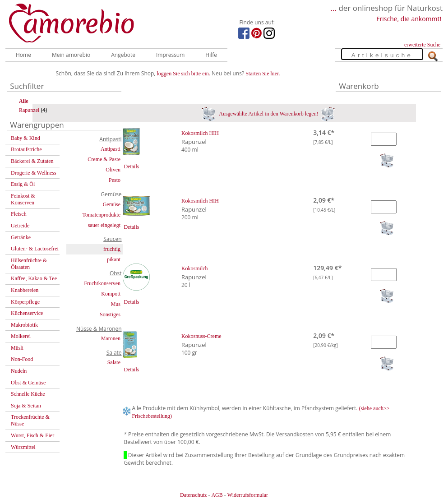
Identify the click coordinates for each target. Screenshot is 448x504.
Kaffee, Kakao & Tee (34, 278)
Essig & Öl (23, 184)
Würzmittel (23, 447)
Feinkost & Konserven (23, 199)
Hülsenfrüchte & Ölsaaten (29, 264)
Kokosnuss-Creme (201, 336)
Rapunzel (29, 110)
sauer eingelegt (104, 225)
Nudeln (19, 371)
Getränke (21, 237)
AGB (217, 495)
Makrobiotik (24, 325)
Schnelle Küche (28, 394)
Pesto (115, 180)
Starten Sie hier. (263, 74)
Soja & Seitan (26, 406)
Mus (116, 304)
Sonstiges (110, 314)
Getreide (20, 226)
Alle (24, 101)
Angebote (123, 55)
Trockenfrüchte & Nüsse (30, 420)
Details (131, 166)
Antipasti (111, 149)
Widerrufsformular (248, 495)
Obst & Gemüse (28, 383)
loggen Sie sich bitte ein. (184, 74)
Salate (114, 362)
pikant (114, 259)
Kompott (111, 294)
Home (23, 55)
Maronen (111, 338)
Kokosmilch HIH (200, 133)
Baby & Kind (25, 138)
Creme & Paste (104, 159)
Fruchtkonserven (102, 283)
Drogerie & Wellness (34, 173)
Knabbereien (25, 290)
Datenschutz (193, 495)
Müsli (17, 348)
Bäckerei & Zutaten (32, 161)
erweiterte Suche (422, 45)
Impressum (170, 55)
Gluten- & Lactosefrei (35, 249)
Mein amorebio (71, 55)
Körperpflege (25, 302)
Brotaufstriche (26, 149)
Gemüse (112, 204)
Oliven (113, 170)
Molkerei (21, 336)
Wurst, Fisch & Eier (32, 435)
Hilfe (211, 55)
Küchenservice (27, 313)
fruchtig (112, 249)
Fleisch (19, 214)
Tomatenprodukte (102, 215)
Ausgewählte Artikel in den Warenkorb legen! (268, 114)
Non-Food (22, 359)
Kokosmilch (195, 268)
